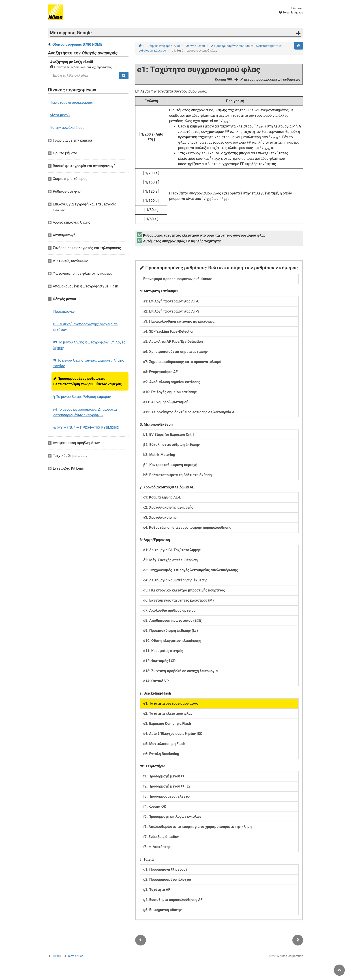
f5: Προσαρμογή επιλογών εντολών (172, 817)
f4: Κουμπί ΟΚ (155, 806)
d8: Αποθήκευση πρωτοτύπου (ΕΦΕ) (173, 621)
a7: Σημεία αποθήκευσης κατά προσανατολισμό (182, 362)
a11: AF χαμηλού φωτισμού (166, 402)
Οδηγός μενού (196, 46)
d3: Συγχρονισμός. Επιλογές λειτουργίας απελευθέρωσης (191, 570)
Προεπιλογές (64, 312)
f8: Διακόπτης (157, 847)
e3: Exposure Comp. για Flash (167, 724)
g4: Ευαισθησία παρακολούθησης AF (173, 900)
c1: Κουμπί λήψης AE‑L (162, 497)
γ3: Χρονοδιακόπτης (160, 517)
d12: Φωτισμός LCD (159, 661)
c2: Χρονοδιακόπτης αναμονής (168, 507)
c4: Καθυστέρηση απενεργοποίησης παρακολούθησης (187, 528)
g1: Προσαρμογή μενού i (165, 869)
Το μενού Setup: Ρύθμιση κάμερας (82, 397)
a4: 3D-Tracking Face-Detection (169, 331)
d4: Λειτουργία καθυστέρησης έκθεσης (175, 580)
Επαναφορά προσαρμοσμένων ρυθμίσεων (178, 279)
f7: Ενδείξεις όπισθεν (161, 837)
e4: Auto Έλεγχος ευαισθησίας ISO (173, 734)
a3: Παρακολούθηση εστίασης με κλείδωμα (179, 321)
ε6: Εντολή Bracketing (161, 754)
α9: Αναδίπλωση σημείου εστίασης (172, 382)
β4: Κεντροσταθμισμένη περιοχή (170, 465)
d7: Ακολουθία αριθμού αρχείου (169, 610)
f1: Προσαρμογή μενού (164, 776)
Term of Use (75, 956)
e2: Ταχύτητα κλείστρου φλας (168, 713)
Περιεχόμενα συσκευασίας (71, 103)
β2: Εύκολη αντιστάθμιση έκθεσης (171, 445)
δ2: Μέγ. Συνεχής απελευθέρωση (170, 560)
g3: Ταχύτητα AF (157, 890)
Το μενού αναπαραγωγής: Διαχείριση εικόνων (85, 327)
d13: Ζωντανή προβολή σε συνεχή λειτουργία (180, 671)
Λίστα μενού (60, 115)
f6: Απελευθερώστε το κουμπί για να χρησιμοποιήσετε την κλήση (197, 827)
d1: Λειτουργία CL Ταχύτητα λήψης (172, 550)
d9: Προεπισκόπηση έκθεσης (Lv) (171, 631)
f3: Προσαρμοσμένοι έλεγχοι (167, 796)
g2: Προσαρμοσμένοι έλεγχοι (167, 880)
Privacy (56, 956)
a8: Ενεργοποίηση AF (161, 372)
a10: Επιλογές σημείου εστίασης (170, 392)
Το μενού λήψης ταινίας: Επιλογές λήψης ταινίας (89, 363)
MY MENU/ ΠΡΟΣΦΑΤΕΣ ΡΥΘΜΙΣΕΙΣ (86, 428)
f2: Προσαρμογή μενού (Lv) (167, 786)
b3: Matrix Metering (159, 455)
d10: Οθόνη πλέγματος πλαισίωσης (172, 641)
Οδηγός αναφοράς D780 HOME (77, 44)
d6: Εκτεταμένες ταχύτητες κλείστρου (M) (179, 600)
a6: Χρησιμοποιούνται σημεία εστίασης (175, 352)
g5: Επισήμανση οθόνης (162, 910)
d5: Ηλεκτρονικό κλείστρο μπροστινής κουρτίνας (184, 590)
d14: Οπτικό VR (156, 681)
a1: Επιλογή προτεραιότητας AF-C (171, 301)
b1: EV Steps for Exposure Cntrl (168, 435)
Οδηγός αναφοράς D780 (164, 46)
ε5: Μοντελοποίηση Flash (164, 744)
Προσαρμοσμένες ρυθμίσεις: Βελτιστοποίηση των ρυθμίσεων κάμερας (88, 381)
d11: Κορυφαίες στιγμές (163, 651)
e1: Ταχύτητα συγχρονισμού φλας (171, 703)
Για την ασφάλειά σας (67, 128)
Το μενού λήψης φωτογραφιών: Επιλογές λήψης (89, 345)
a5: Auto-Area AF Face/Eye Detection (173, 342)
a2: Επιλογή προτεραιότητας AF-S (171, 311)
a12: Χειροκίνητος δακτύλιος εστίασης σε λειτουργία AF (190, 412)
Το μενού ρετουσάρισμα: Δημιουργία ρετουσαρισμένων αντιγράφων (85, 412)
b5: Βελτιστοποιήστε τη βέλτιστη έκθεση (178, 475)
